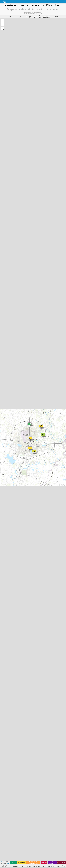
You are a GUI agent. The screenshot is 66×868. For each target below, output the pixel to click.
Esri (8, 863)
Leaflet (2, 861)
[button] (3, 21)
